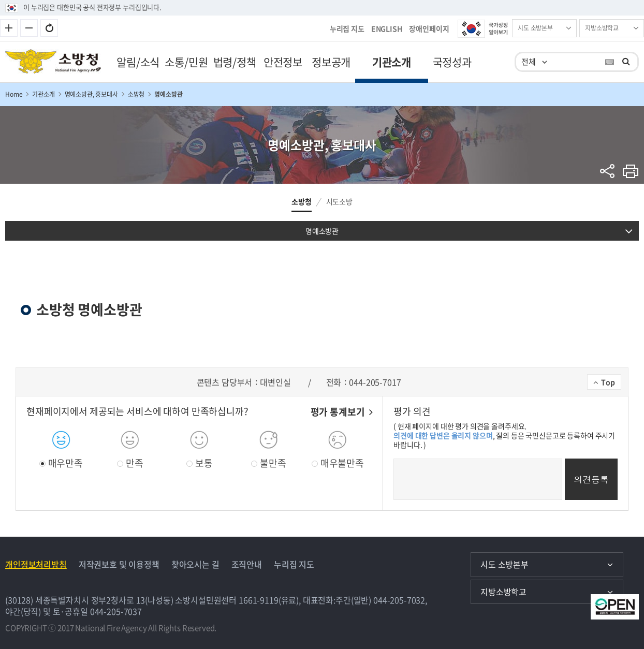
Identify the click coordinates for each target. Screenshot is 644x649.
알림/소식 (138, 62)
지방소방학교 (602, 28)
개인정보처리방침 (36, 564)
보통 (200, 463)
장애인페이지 (429, 28)
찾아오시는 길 (195, 564)
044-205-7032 (399, 600)
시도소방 (339, 201)
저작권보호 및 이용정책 (119, 564)
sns (608, 171)
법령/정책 (235, 62)
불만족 (269, 463)
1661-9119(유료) (269, 600)
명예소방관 (322, 231)
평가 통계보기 (339, 412)
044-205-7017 (375, 382)
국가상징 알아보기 (484, 29)
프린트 (631, 171)
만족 (130, 463)
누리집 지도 (347, 28)
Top (608, 382)
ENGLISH (387, 28)
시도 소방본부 (535, 28)
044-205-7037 (116, 611)
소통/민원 (186, 62)
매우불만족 (338, 463)
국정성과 (452, 62)
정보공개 (331, 62)
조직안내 (247, 564)
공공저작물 (615, 607)
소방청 (53, 61)
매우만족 (61, 463)
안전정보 (283, 62)
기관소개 (392, 62)
